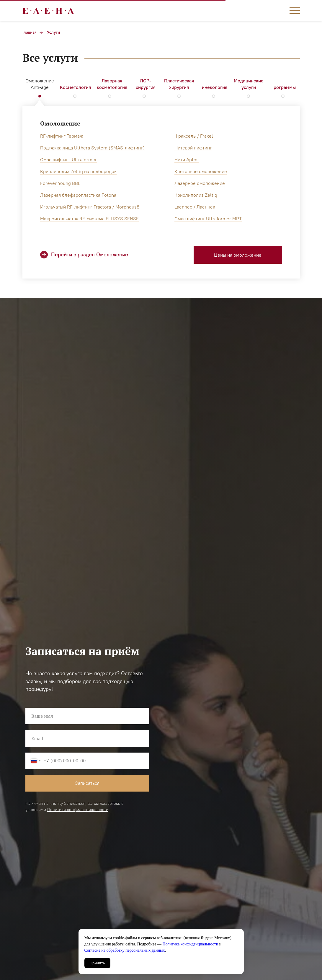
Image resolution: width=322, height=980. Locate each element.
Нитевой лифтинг (193, 148)
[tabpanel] (161, 197)
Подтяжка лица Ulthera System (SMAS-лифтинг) (92, 148)
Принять (97, 963)
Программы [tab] (283, 87)
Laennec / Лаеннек (195, 207)
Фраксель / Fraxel (194, 136)
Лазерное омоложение (200, 183)
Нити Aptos (187, 159)
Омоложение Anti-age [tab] (40, 84)
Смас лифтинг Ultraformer (68, 159)
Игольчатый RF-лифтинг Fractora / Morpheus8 (90, 207)
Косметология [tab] (75, 87)
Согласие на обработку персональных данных (125, 950)
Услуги (53, 32)
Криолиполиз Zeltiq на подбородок (78, 171)
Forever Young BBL (60, 183)
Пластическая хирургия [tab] (179, 84)
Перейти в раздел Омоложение (90, 254)
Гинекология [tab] (214, 87)
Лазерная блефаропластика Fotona (78, 195)
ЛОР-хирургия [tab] (146, 84)
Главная (30, 32)
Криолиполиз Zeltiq (196, 195)
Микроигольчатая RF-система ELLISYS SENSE (89, 219)
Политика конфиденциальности (191, 944)
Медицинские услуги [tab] (249, 84)
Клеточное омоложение (201, 171)
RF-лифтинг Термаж (62, 136)
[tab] (112, 85)
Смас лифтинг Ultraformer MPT (208, 219)
